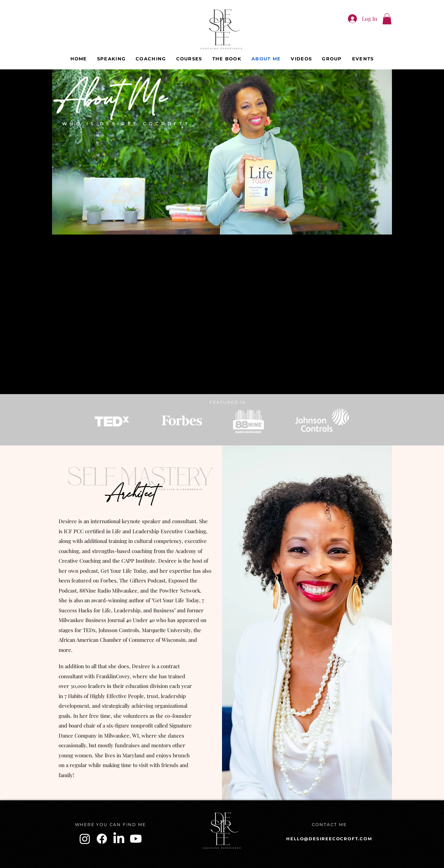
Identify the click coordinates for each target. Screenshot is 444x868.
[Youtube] (136, 839)
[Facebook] (102, 839)
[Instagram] (85, 839)
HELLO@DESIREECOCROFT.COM (329, 839)
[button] (387, 19)
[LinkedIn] (119, 839)
